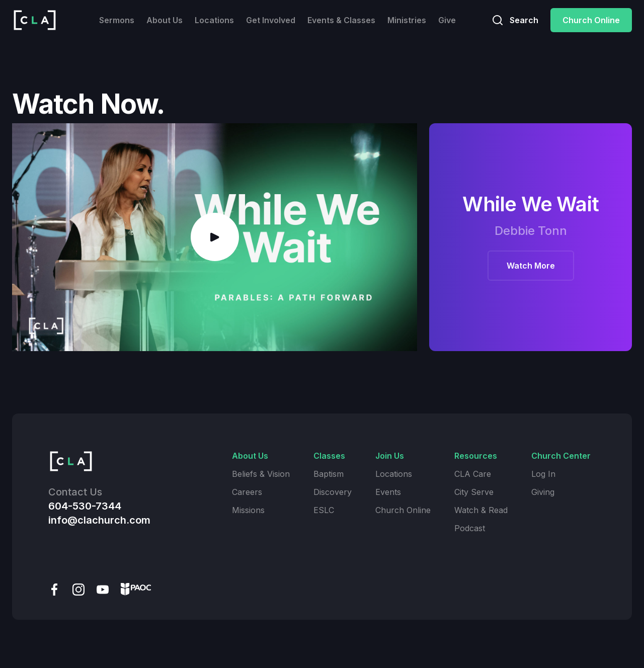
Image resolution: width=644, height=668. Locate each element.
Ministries (407, 20)
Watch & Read (481, 510)
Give (447, 20)
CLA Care (473, 474)
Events (388, 492)
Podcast (470, 528)
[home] (35, 20)
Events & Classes (341, 20)
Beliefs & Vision (261, 474)
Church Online (591, 20)
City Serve (474, 492)
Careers (247, 492)
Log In (543, 474)
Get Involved (271, 20)
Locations (214, 20)
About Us (165, 20)
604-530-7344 (85, 506)
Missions (248, 510)
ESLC (324, 510)
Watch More (531, 266)
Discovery (333, 492)
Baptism (329, 474)
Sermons (117, 20)
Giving (543, 492)
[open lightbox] (215, 237)
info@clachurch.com (99, 520)
